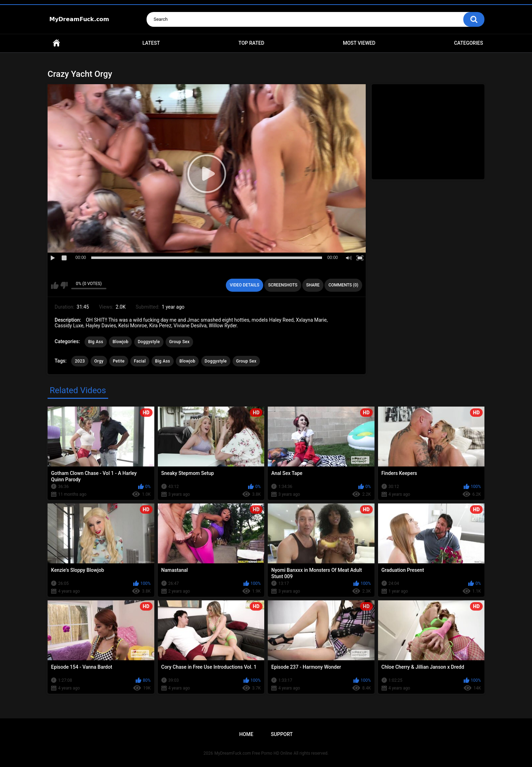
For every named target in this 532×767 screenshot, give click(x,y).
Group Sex (179, 342)
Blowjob (120, 342)
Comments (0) (343, 285)
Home (56, 43)
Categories (469, 43)
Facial (140, 361)
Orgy (99, 361)
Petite (119, 361)
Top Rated (251, 43)
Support (282, 734)
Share (313, 285)
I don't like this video (64, 285)
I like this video (55, 285)
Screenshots (283, 285)
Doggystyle (149, 342)
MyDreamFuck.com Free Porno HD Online (253, 753)
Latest (151, 43)
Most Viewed (359, 43)
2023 (80, 361)
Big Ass (96, 342)
